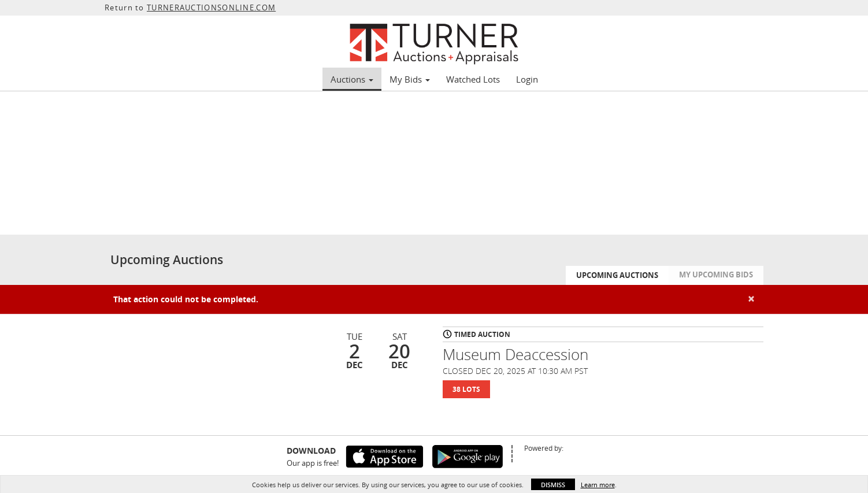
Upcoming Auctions (617, 275)
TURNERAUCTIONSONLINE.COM (211, 8)
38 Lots (466, 389)
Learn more (598, 485)
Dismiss (553, 485)
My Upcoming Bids (716, 275)
